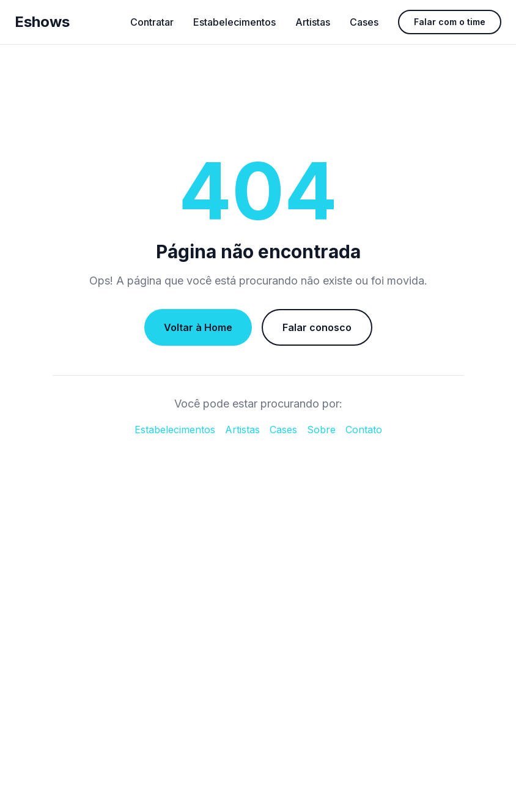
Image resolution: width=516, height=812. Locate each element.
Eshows (42, 22)
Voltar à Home (198, 327)
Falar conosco (317, 327)
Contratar (152, 22)
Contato (364, 430)
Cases (364, 22)
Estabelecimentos (234, 22)
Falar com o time (450, 22)
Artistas (313, 22)
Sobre (321, 430)
